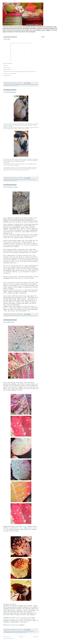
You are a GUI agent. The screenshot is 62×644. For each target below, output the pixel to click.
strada (36, 316)
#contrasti (20, 631)
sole (26, 632)
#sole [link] (5, 529)
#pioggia (14, 632)
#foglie (25, 631)
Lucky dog (7, 39)
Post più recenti (6, 637)
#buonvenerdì (16, 631)
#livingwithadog (21, 179)
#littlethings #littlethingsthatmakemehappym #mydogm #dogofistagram (23, 84)
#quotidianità (26, 179)
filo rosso (28, 316)
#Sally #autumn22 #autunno (13, 86)
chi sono (21, 316)
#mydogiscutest (6, 86)
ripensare (31, 316)
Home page (21, 637)
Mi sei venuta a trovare (11, 187)
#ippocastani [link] (31, 528)
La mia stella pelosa (10, 92)
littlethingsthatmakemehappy (8, 181)
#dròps (23, 631)
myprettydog (15, 181)
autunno (23, 632)
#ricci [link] (22, 528)
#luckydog (36, 84)
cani (35, 179)
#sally (33, 179)
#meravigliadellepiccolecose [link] (11, 619)
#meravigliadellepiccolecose (8, 632)
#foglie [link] (25, 527)
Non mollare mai (9, 322)
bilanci (19, 316)
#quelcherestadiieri (19, 632)
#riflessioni (30, 179)
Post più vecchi (36, 637)
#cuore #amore (9, 84)
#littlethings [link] (19, 618)
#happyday (28, 631)
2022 (16, 316)
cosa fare (24, 316)
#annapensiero (6, 124)
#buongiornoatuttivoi (10, 631)
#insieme (13, 179)
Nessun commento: (20, 83)
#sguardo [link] (30, 618)
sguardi (34, 316)
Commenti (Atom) (10, 639)
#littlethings (17, 179)
